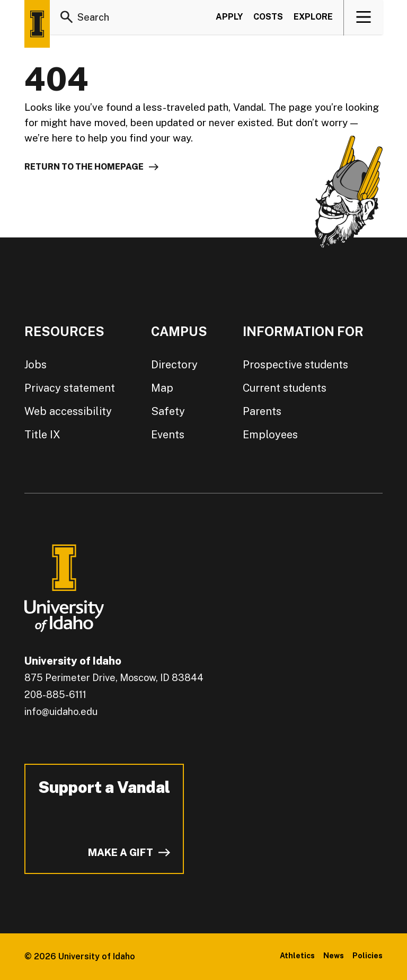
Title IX (42, 435)
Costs (268, 18)
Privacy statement (70, 388)
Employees (270, 435)
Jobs (36, 365)
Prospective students (295, 365)
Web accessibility (68, 411)
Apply (229, 18)
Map (162, 388)
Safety (168, 411)
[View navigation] (364, 18)
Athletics (297, 956)
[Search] (67, 18)
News (334, 956)
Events (168, 435)
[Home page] (37, 24)
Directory (174, 365)
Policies (368, 956)
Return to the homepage (84, 167)
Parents (262, 411)
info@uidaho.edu (61, 712)
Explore (313, 18)
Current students (285, 388)
